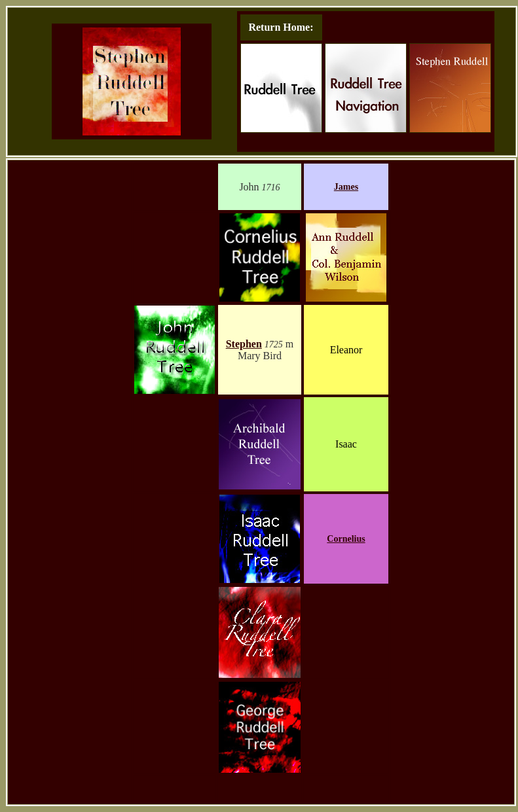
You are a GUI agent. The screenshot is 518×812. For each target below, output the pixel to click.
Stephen (244, 344)
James (346, 187)
